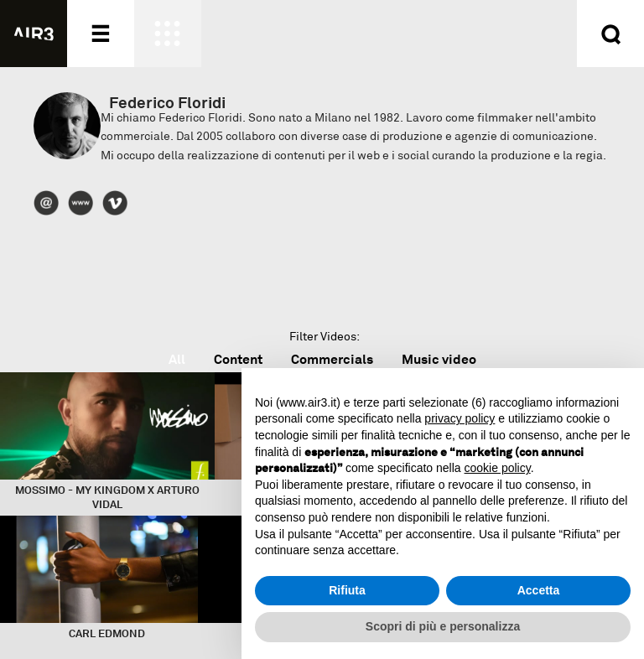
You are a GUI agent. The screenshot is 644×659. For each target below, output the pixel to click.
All (177, 359)
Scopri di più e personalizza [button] (443, 626)
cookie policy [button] (498, 468)
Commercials (332, 359)
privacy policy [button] (460, 418)
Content (238, 359)
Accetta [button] (539, 590)
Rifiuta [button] (347, 590)
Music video (439, 359)
